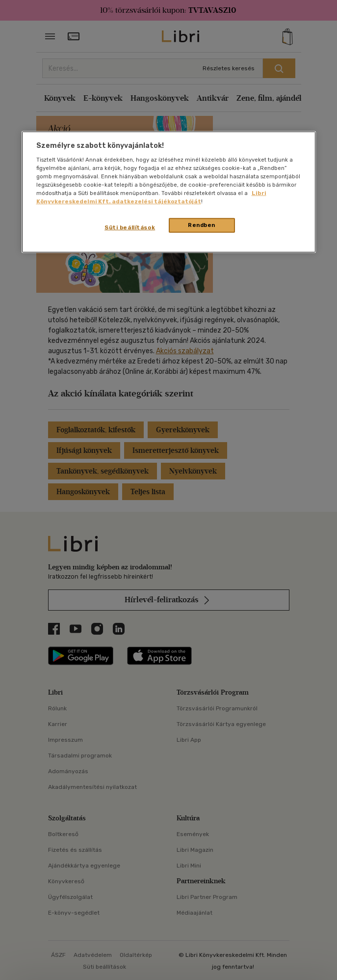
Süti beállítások (130, 227)
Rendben (202, 225)
